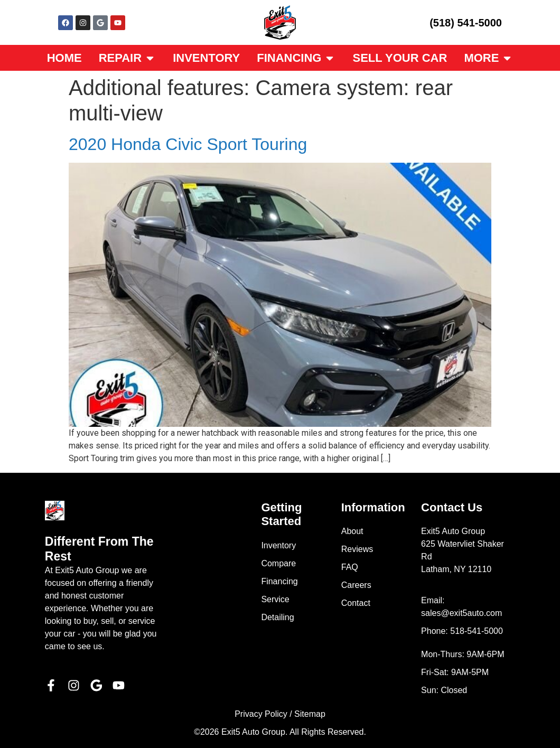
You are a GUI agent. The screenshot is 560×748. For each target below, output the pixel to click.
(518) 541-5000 (466, 23)
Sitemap (310, 714)
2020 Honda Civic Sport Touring (188, 144)
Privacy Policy (261, 714)
